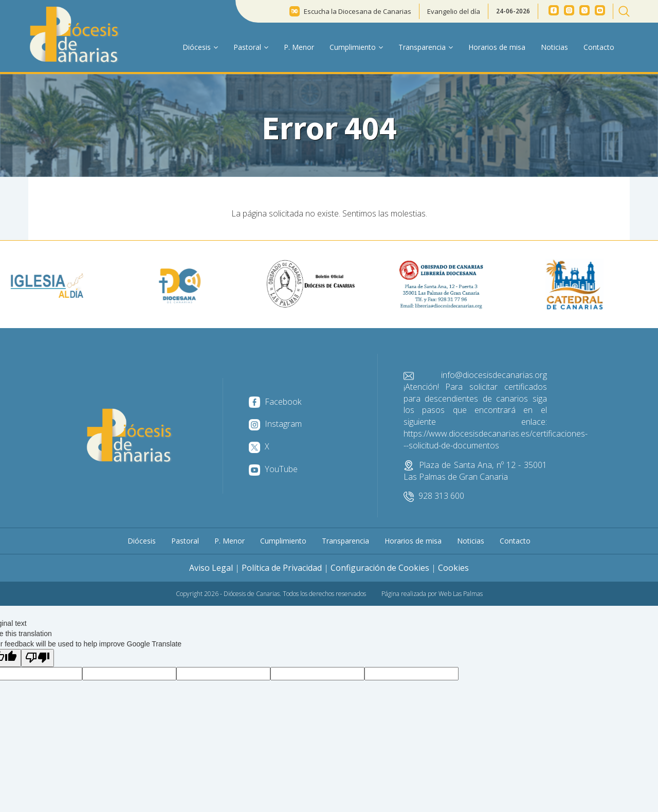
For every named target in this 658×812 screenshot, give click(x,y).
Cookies (453, 568)
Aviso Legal (211, 568)
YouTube (273, 469)
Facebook (275, 402)
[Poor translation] (38, 658)
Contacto (599, 47)
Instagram (275, 424)
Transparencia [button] (426, 47)
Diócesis (142, 541)
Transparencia (345, 541)
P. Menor (299, 47)
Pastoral (185, 541)
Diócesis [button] (200, 47)
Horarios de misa (497, 47)
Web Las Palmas (461, 594)
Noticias (554, 47)
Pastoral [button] (251, 47)
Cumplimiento (283, 541)
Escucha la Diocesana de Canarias (358, 11)
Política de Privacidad (282, 568)
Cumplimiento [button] (356, 47)
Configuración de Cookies (380, 568)
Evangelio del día (454, 11)
